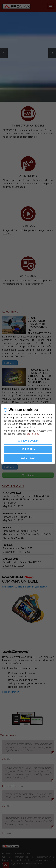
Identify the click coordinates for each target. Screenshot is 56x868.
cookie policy (33, 434)
